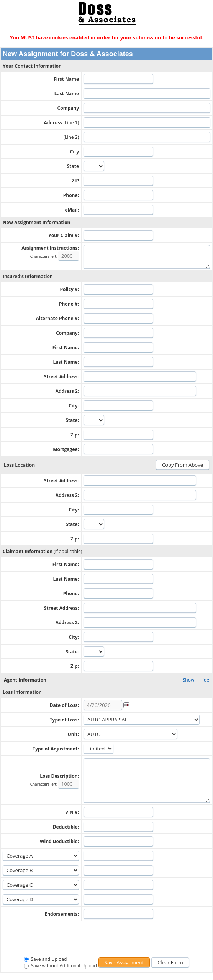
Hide (204, 680)
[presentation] (106, 939)
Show (188, 680)
